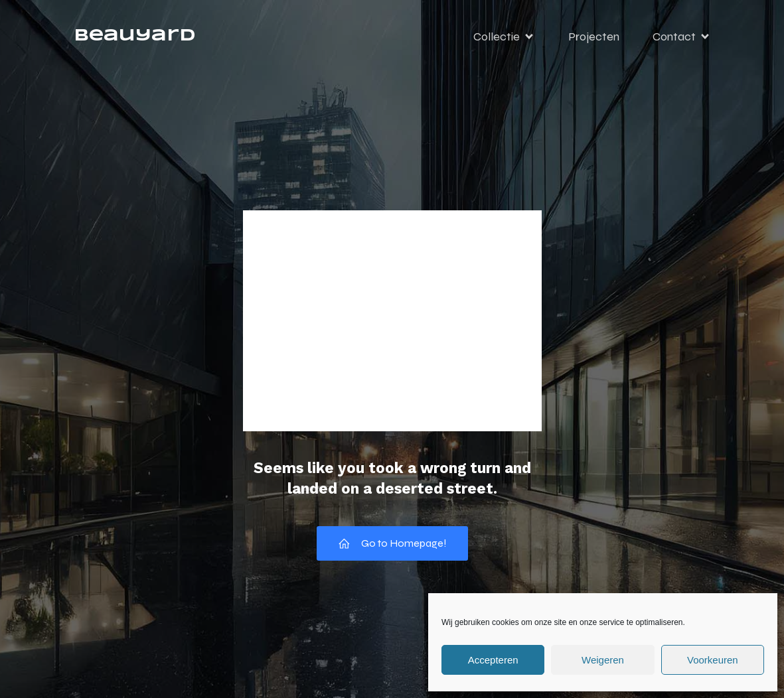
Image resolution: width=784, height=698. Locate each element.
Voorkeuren (713, 660)
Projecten (594, 36)
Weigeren (603, 660)
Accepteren (493, 660)
